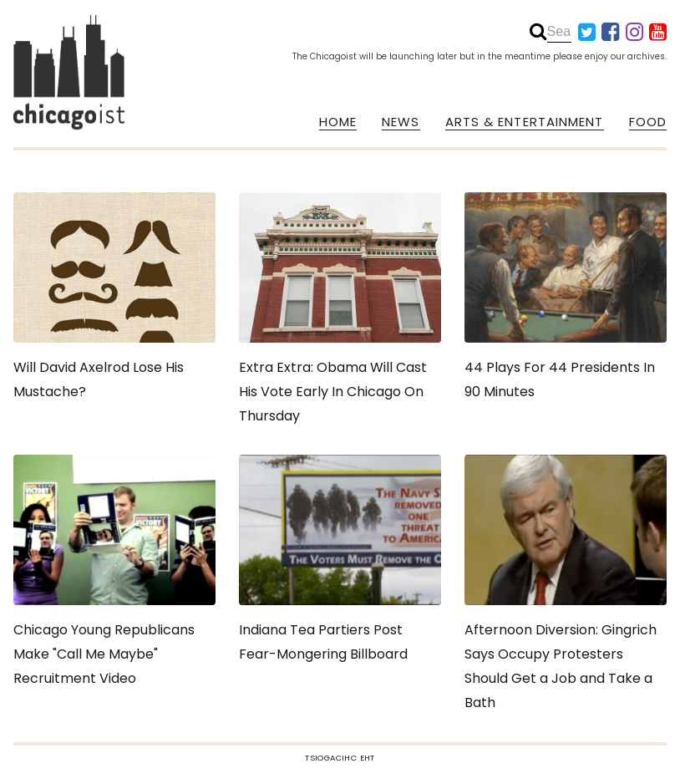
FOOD (648, 122)
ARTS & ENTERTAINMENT (525, 122)
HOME (338, 122)
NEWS (401, 122)
